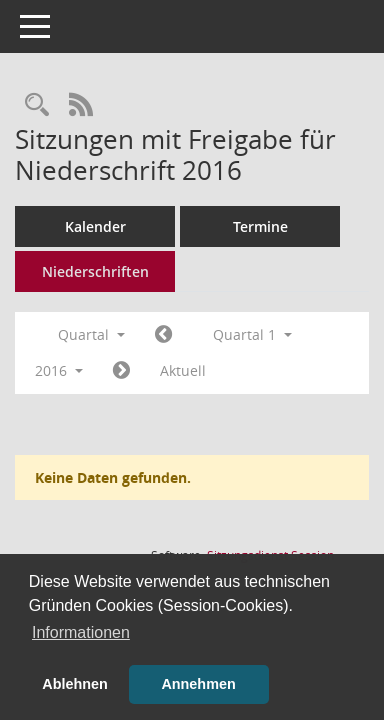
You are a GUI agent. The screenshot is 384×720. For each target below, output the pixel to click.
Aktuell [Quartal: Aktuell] (183, 370)
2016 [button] (59, 370)
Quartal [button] (91, 334)
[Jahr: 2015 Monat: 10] (163, 335)
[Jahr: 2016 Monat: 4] (121, 371)
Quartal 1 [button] (252, 334)
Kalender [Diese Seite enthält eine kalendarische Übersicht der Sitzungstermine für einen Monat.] (95, 226)
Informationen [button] (81, 632)
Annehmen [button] (198, 684)
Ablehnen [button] (75, 684)
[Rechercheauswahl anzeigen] (37, 105)
